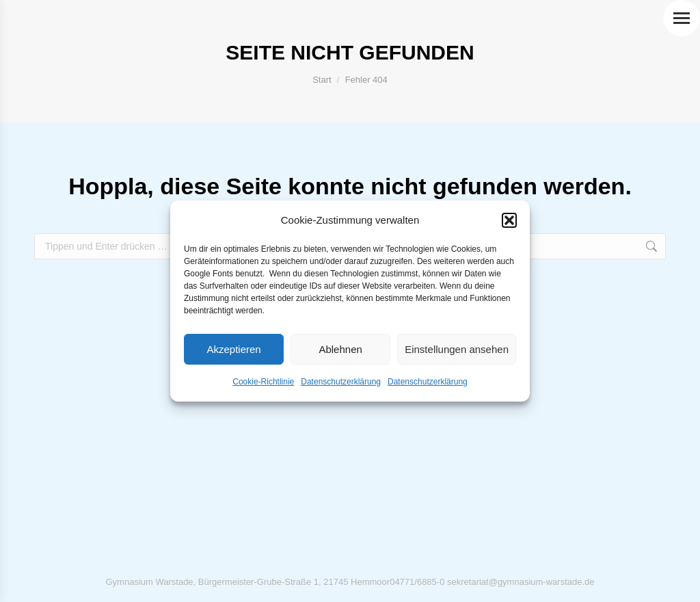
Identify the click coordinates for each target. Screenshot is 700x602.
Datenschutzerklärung (341, 382)
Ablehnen (340, 349)
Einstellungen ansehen (457, 349)
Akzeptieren (233, 349)
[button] (509, 220)
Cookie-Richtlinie (263, 382)
